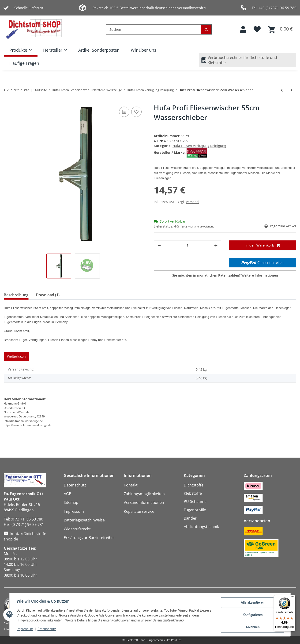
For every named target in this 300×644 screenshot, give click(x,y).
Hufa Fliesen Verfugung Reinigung (199, 146)
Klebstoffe (193, 493)
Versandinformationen (144, 502)
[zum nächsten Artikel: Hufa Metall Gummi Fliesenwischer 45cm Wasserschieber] (291, 90)
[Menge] (187, 245)
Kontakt (131, 485)
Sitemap (71, 502)
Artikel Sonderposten (99, 50)
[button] (243, 29)
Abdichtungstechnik (201, 527)
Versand (192, 202)
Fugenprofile (195, 510)
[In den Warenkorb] (262, 245)
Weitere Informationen (260, 275)
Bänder (190, 518)
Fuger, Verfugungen (32, 340)
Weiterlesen (16, 357)
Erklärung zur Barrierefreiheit (90, 538)
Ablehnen (252, 627)
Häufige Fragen (24, 63)
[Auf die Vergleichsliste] (124, 112)
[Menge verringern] (159, 245)
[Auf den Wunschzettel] (136, 112)
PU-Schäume (195, 501)
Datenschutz (47, 629)
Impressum (25, 629)
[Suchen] (153, 29)
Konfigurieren (252, 615)
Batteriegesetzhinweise (84, 520)
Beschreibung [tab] (16, 295)
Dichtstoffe (194, 485)
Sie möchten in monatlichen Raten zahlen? (225, 275)
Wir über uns (144, 50)
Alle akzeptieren (252, 603)
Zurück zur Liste (18, 90)
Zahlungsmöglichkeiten (144, 494)
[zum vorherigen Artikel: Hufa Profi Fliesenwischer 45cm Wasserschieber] (282, 90)
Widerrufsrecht (77, 529)
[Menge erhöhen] (216, 245)
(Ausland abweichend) (202, 226)
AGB (67, 494)
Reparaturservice (139, 511)
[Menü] (292, 598)
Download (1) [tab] (48, 295)
